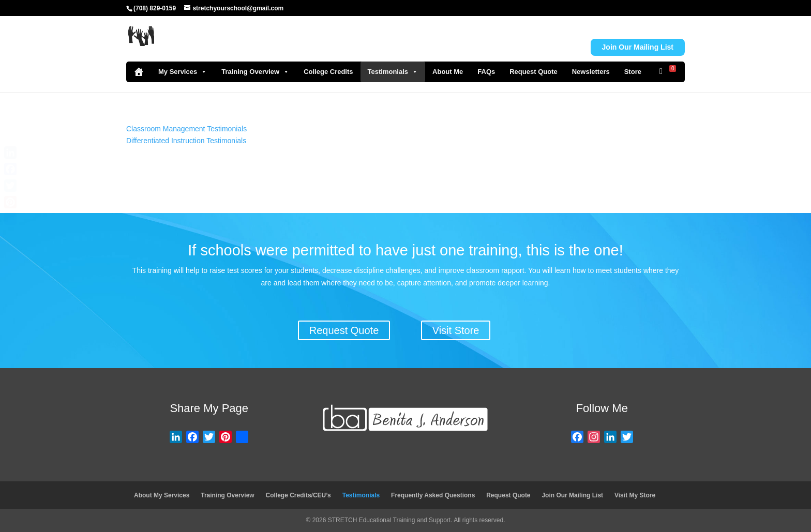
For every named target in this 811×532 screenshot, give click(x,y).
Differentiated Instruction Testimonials (186, 141)
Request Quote (533, 72)
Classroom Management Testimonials (186, 129)
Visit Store (456, 330)
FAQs (486, 72)
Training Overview (255, 72)
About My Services (162, 495)
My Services (183, 72)
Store (633, 72)
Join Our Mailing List (572, 495)
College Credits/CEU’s (298, 495)
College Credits (328, 72)
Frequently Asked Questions (433, 495)
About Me (448, 72)
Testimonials (393, 72)
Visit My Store (635, 495)
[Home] (139, 72)
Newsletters (591, 72)
